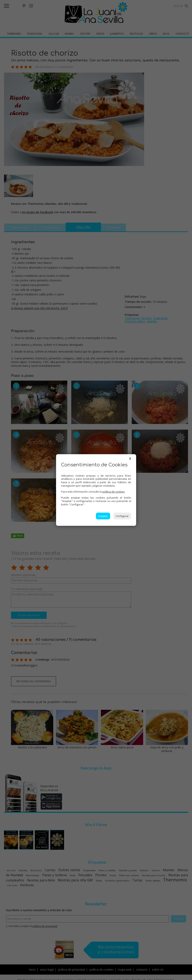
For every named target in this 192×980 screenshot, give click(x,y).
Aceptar (103, 516)
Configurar (122, 516)
